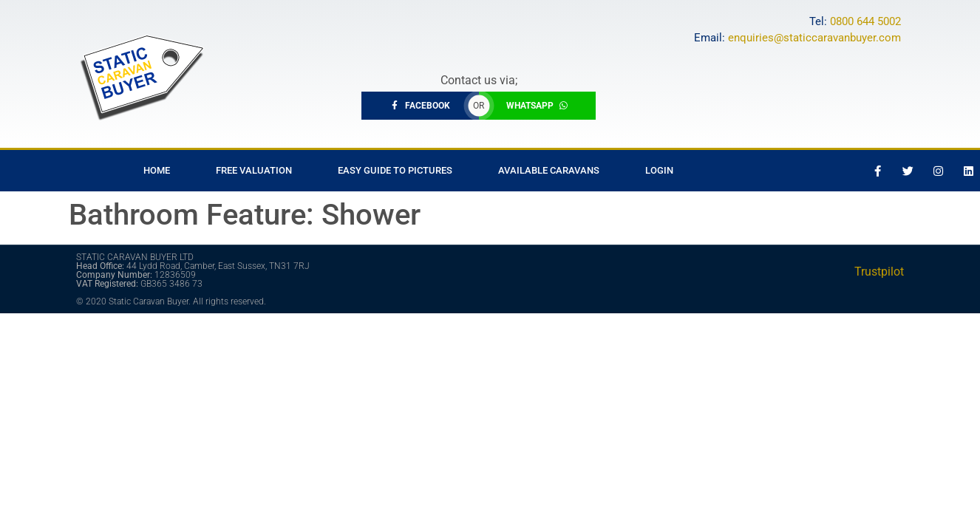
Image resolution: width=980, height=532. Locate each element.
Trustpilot (879, 272)
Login (659, 170)
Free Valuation (254, 170)
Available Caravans (549, 170)
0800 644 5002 (865, 21)
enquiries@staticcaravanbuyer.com (814, 38)
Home (157, 170)
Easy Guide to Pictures (395, 170)
